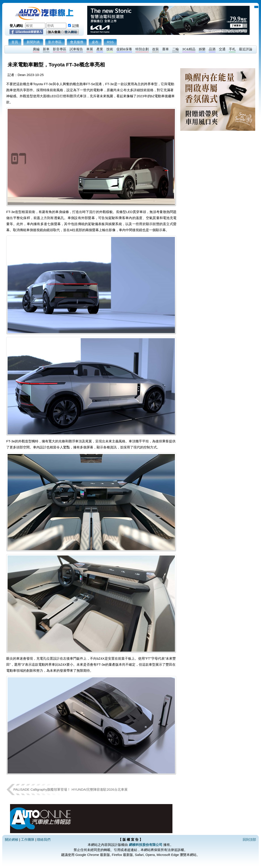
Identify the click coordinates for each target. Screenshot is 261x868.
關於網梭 (12, 839)
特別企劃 (142, 49)
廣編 (36, 49)
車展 (90, 49)
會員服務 (77, 42)
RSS (110, 42)
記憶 (76, 26)
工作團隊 (28, 839)
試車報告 (76, 49)
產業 (100, 49)
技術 (110, 49)
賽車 (166, 49)
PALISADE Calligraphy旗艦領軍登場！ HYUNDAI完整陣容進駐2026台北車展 (70, 789)
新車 (46, 49)
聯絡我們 (44, 839)
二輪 (176, 49)
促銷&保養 (124, 49)
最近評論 (246, 49)
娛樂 (202, 49)
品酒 (212, 49)
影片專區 (55, 42)
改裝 (155, 49)
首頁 (15, 42)
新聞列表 (33, 42)
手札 (232, 49)
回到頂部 (249, 839)
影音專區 (60, 49)
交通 (222, 49)
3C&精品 (189, 49)
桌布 (95, 42)
